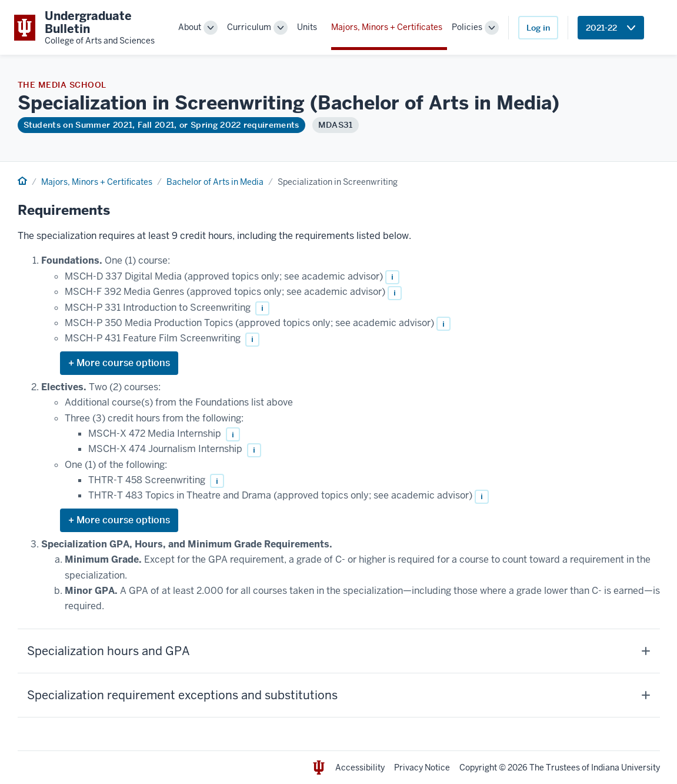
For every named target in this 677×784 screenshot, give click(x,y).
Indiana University (626, 768)
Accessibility (360, 768)
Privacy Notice (422, 768)
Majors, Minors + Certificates (387, 27)
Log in (538, 28)
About (190, 27)
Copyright (478, 768)
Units (307, 27)
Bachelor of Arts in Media (215, 182)
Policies (467, 27)
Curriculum (249, 27)
